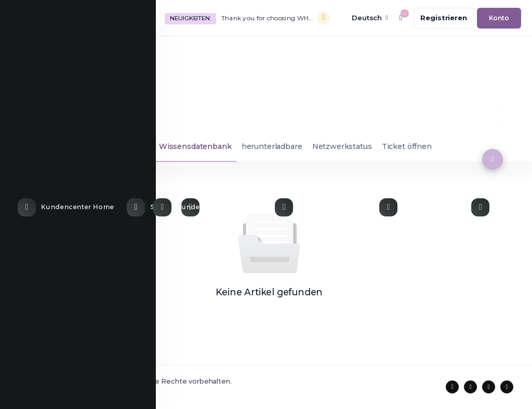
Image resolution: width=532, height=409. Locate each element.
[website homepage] (79, 18)
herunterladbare (272, 146)
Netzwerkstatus (342, 146)
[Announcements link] (223, 53)
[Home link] (67, 53)
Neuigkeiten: (190, 18)
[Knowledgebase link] (322, 53)
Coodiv (75, 392)
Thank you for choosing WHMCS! (270, 18)
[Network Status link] (420, 53)
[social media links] (452, 387)
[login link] (499, 18)
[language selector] (363, 18)
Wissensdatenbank (195, 146)
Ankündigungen (119, 146)
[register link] (443, 18)
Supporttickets (52, 146)
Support (33, 114)
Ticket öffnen (407, 146)
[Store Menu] (149, 53)
